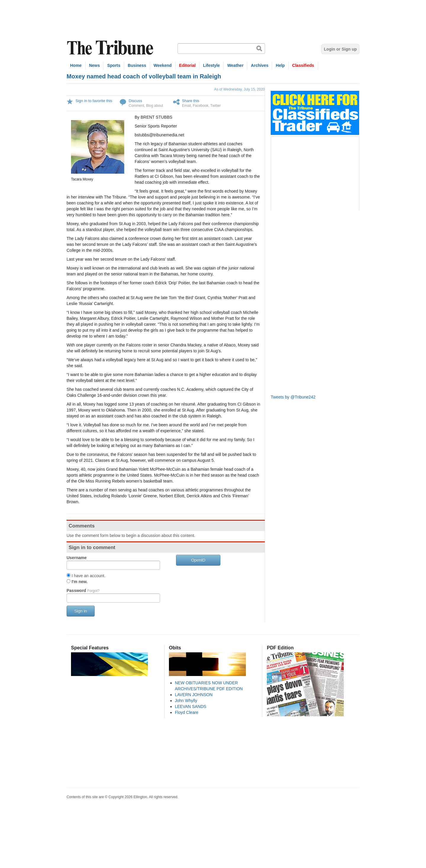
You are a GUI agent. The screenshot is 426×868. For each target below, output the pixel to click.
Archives (260, 65)
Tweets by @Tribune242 (293, 397)
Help (280, 65)
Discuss (135, 101)
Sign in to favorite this (94, 101)
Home (76, 65)
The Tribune (111, 48)
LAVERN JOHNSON (194, 695)
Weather (235, 65)
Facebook (201, 106)
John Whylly (186, 701)
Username (77, 558)
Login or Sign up (340, 49)
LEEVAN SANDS (191, 706)
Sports (114, 65)
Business (137, 65)
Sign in (81, 611)
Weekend (163, 65)
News (95, 65)
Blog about (155, 106)
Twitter (216, 106)
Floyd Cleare (187, 712)
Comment (136, 106)
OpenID (198, 560)
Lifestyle (211, 65)
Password (83, 591)
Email (186, 106)
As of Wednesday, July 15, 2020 (239, 89)
